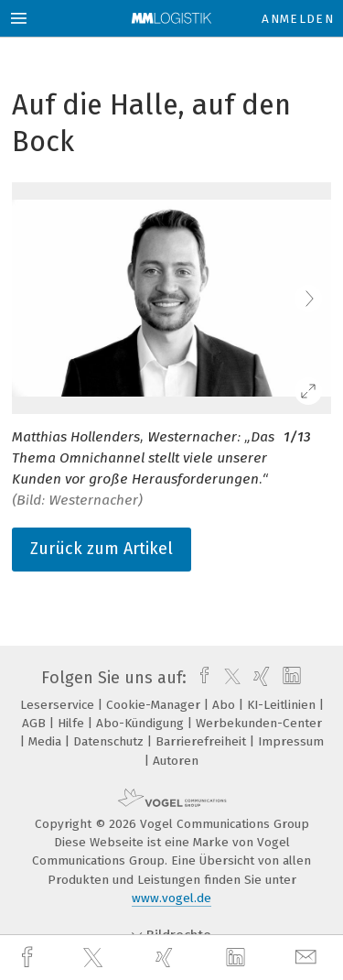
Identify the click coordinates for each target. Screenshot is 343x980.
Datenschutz (110, 741)
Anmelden (298, 19)
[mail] (308, 958)
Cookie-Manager (155, 705)
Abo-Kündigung (142, 723)
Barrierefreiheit (203, 741)
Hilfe (73, 723)
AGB (36, 723)
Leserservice (59, 705)
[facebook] (29, 958)
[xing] (166, 958)
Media (47, 741)
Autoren (176, 761)
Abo (225, 705)
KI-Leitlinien (283, 705)
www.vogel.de (171, 898)
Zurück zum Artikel (102, 549)
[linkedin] (238, 958)
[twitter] (95, 958)
